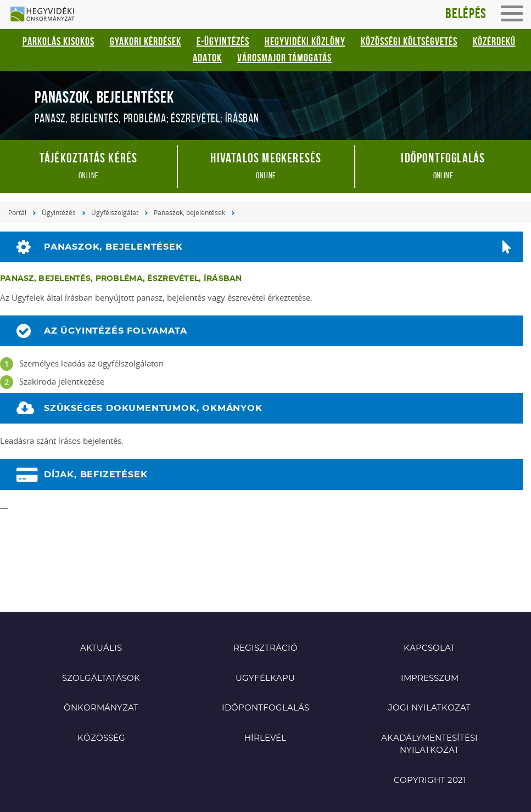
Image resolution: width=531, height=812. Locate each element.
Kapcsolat (429, 648)
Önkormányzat (101, 708)
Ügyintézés (59, 212)
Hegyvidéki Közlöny (305, 41)
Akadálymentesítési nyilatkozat (429, 745)
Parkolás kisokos (58, 41)
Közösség (101, 738)
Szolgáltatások (101, 678)
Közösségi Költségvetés (409, 41)
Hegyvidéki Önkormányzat (47, 15)
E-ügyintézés (223, 41)
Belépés (466, 13)
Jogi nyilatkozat (429, 708)
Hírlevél (265, 738)
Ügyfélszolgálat (115, 212)
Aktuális (101, 648)
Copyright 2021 (430, 780)
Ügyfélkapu (265, 678)
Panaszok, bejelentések (189, 212)
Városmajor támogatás (284, 58)
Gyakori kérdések (146, 41)
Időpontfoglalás (265, 708)
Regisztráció (265, 648)
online (88, 165)
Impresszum (430, 678)
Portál (17, 212)
